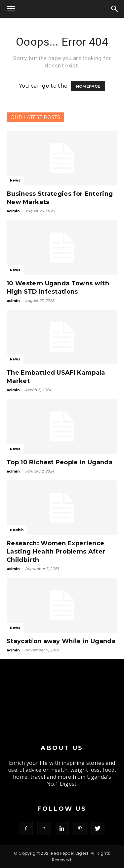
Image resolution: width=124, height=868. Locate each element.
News (15, 180)
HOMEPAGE (88, 86)
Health (17, 530)
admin (13, 211)
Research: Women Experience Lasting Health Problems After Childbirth (56, 552)
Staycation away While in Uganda (61, 641)
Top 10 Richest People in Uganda (60, 462)
